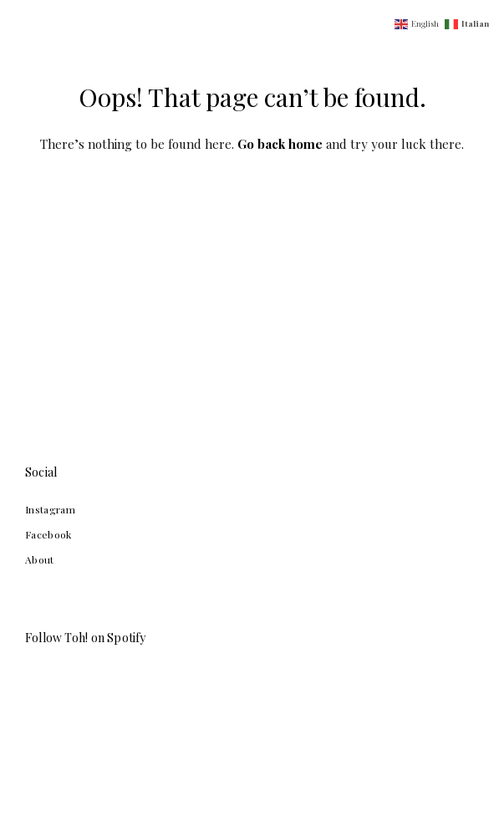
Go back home (280, 144)
